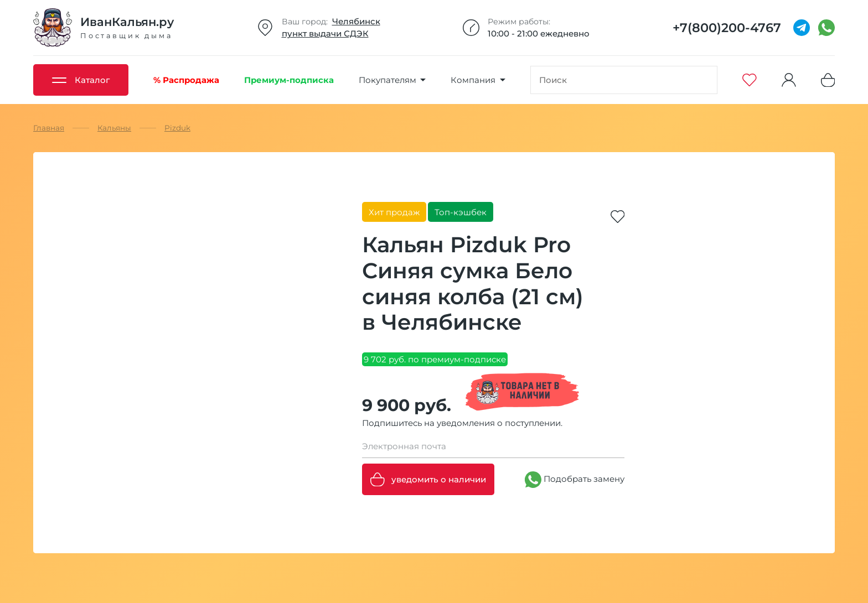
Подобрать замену (575, 480)
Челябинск (356, 21)
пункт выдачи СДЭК (325, 33)
